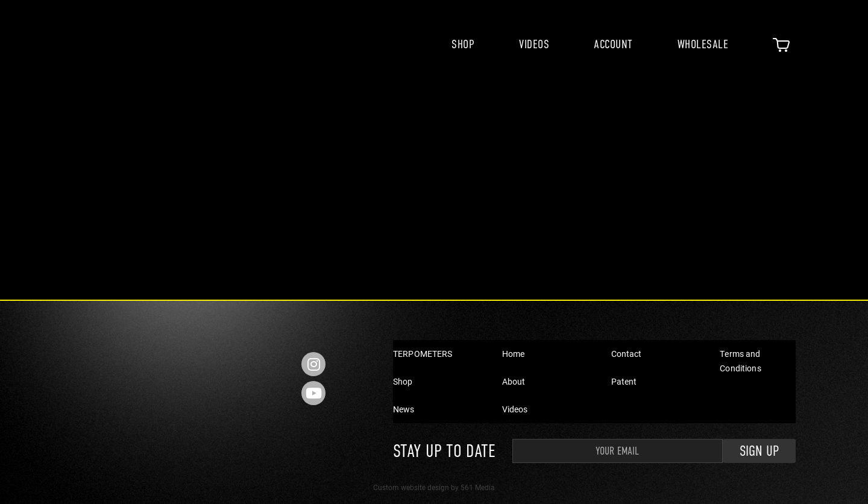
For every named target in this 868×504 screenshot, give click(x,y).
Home (514, 354)
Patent (624, 381)
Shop (463, 44)
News (404, 409)
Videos (534, 44)
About (514, 381)
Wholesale (703, 44)
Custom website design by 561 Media (434, 487)
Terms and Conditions (740, 361)
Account (613, 44)
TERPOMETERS (423, 354)
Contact (627, 354)
